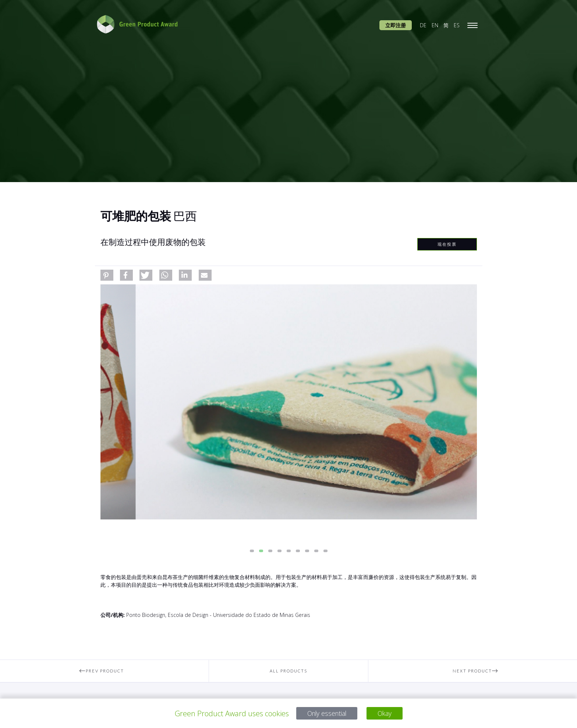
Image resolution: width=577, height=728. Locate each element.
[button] (107, 275)
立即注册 (396, 25)
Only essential (325, 713)
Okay (388, 713)
